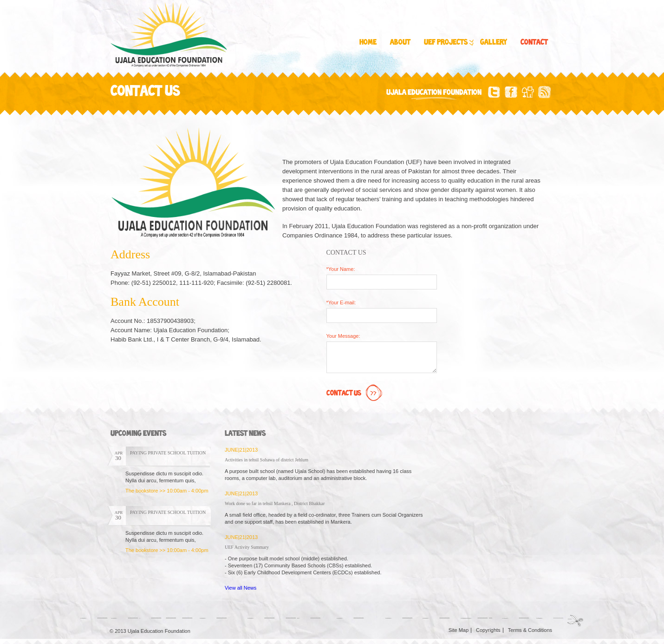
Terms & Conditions (530, 630)
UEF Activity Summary (247, 547)
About (400, 43)
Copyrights (488, 630)
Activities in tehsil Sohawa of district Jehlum (267, 460)
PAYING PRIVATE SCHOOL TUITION (168, 453)
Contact (534, 43)
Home (368, 43)
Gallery (494, 43)
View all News (241, 588)
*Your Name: (341, 269)
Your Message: (343, 336)
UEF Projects (448, 43)
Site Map (459, 630)
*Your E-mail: (341, 302)
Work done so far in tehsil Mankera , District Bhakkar (275, 503)
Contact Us (355, 394)
